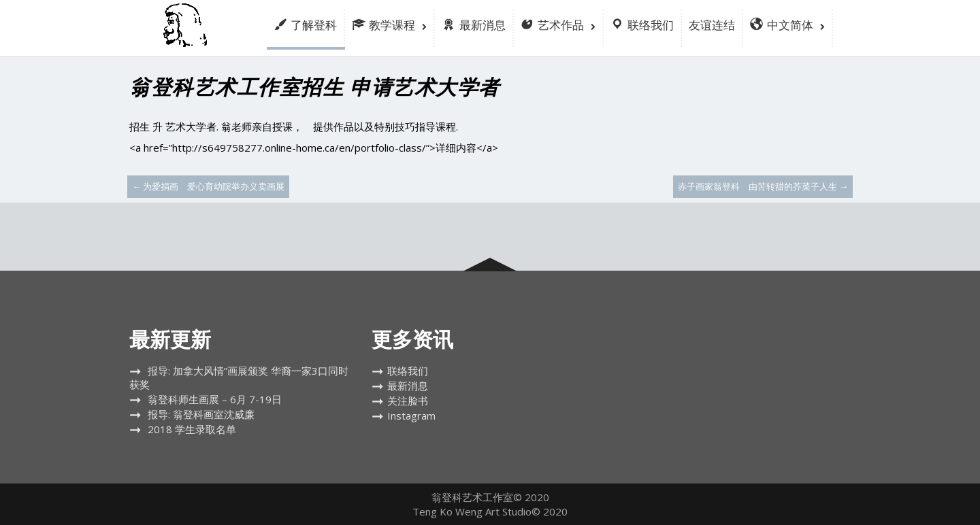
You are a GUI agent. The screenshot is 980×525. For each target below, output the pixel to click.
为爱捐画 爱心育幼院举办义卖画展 (208, 186)
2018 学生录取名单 (192, 429)
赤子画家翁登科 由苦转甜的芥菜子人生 (763, 186)
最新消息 (408, 386)
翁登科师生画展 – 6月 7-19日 (215, 399)
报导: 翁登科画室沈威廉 (201, 414)
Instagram (411, 416)
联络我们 (408, 371)
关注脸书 (408, 401)
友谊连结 (712, 25)
